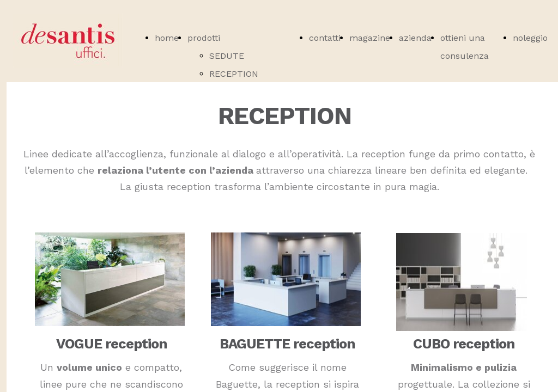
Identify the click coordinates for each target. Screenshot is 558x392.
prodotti (204, 38)
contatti (325, 38)
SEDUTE (227, 56)
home (167, 38)
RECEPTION (234, 74)
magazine (370, 38)
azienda (415, 38)
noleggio (530, 38)
